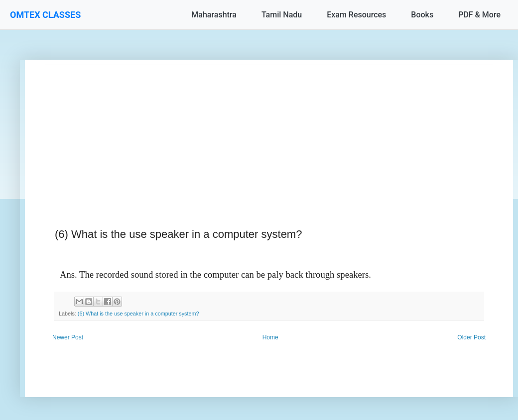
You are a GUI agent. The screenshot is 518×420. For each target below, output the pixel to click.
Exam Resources (356, 15)
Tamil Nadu (282, 15)
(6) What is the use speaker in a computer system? (138, 314)
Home (270, 337)
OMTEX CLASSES (45, 15)
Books (422, 15)
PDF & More (479, 15)
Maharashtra (214, 15)
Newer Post (68, 337)
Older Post (471, 337)
